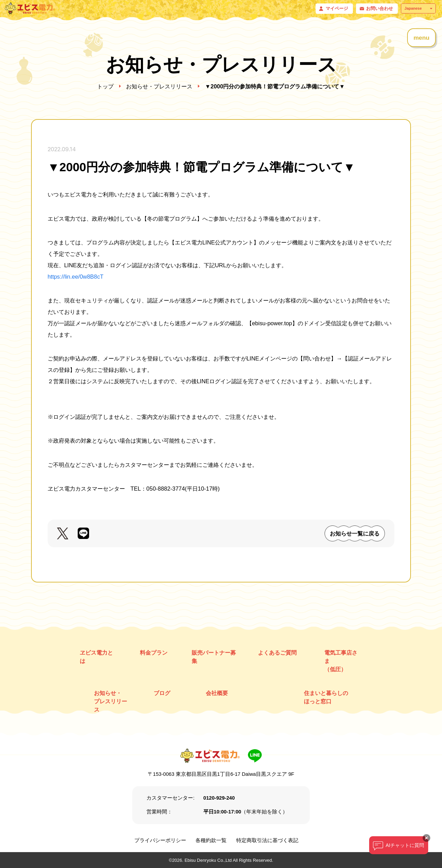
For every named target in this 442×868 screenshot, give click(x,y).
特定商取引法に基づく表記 (267, 840)
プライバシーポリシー (160, 840)
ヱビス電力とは (96, 657)
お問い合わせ (379, 8)
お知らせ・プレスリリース (159, 86)
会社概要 (217, 693)
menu (421, 38)
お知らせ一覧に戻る (355, 533)
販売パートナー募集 (214, 657)
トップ (105, 86)
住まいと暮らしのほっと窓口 (326, 697)
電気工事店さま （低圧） (341, 661)
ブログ (162, 693)
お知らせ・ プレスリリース (110, 701)
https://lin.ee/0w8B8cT (76, 277)
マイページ (337, 8)
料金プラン (154, 653)
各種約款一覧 (211, 840)
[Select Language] (418, 8)
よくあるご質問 (277, 653)
